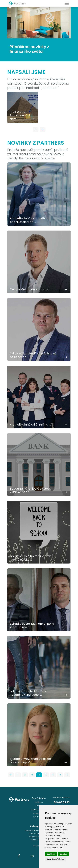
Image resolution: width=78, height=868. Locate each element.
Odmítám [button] (64, 854)
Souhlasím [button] (51, 854)
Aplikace (39, 802)
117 (53, 775)
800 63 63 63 (62, 802)
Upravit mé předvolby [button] (55, 859)
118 (60, 775)
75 (32, 775)
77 (46, 775)
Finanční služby (39, 798)
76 (39, 775)
